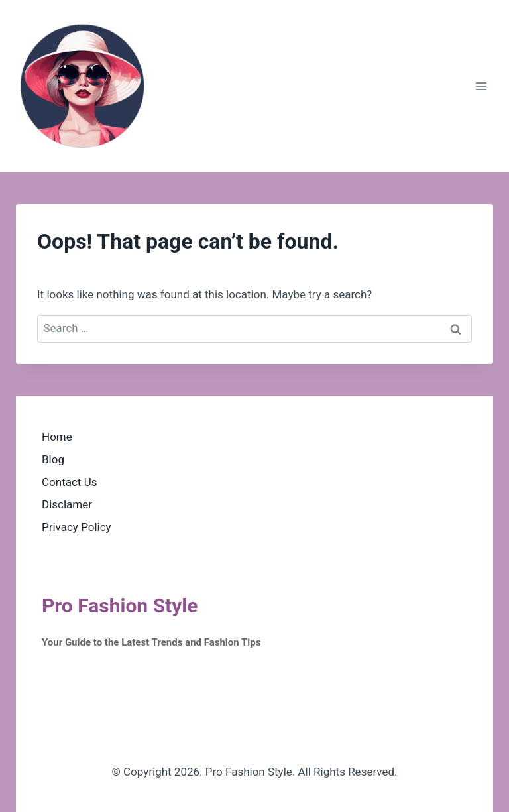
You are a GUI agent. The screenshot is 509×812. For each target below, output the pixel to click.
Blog (53, 459)
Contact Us (69, 482)
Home (57, 437)
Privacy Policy (77, 527)
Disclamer (67, 504)
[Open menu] (481, 86)
